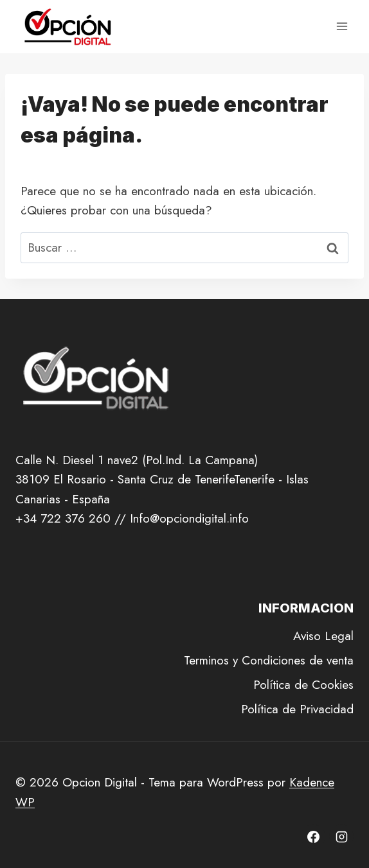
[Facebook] (313, 837)
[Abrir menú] (342, 27)
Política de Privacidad (297, 709)
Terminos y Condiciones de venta (269, 660)
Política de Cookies (303, 685)
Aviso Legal (323, 636)
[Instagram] (341, 837)
